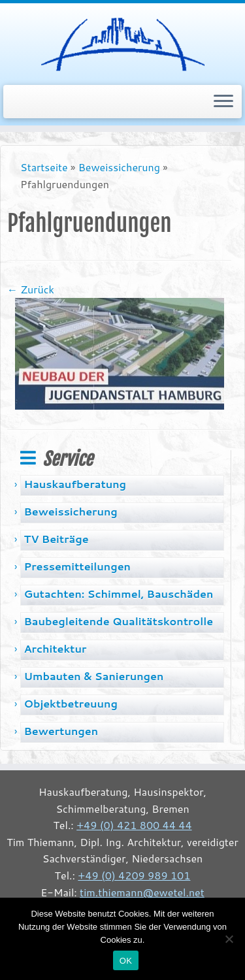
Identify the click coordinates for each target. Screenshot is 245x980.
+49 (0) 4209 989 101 (134, 875)
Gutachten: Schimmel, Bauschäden (118, 594)
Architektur (55, 648)
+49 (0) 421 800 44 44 (134, 825)
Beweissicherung (119, 167)
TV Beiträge (56, 539)
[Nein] (229, 939)
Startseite (44, 167)
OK (126, 961)
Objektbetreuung (70, 703)
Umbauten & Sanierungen (93, 676)
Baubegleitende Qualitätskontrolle (118, 621)
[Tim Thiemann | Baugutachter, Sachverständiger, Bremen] (122, 42)
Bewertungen (61, 731)
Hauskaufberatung (75, 484)
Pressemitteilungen (77, 566)
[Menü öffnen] (223, 102)
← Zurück (31, 289)
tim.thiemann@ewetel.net (142, 892)
